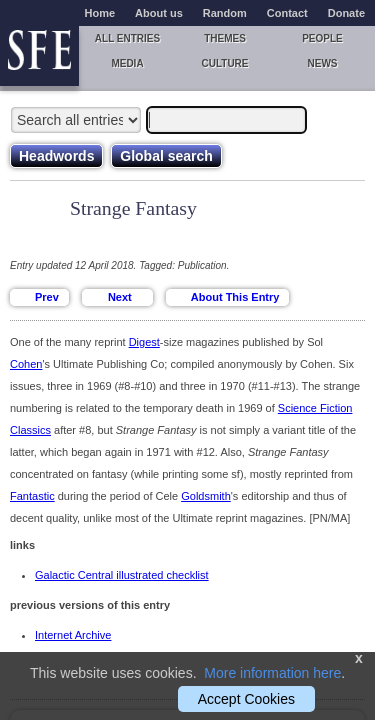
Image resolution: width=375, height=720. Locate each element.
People (322, 38)
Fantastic (32, 496)
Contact (287, 13)
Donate (346, 13)
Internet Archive (73, 635)
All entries (127, 38)
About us (159, 13)
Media (127, 63)
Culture (224, 63)
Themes (225, 38)
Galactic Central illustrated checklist (122, 575)
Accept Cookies (246, 699)
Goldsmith (206, 496)
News (323, 63)
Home (100, 13)
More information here (272, 673)
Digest (144, 342)
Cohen (26, 364)
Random (225, 13)
